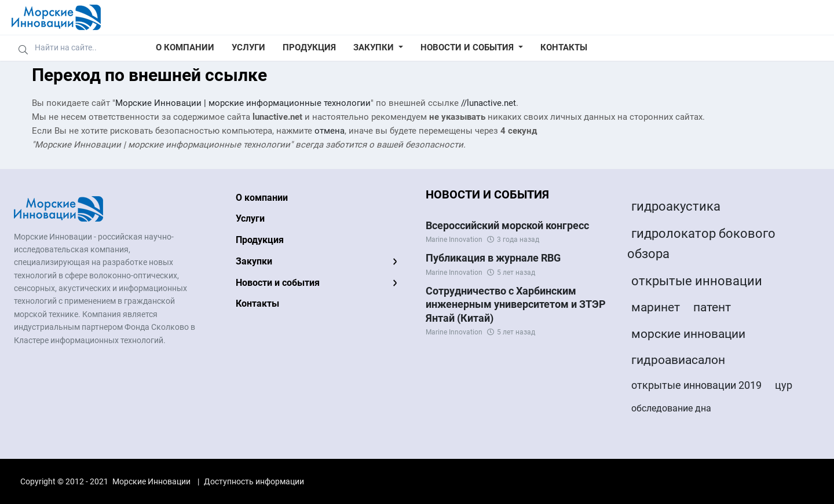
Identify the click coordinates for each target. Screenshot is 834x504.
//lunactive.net (489, 103)
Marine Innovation (454, 240)
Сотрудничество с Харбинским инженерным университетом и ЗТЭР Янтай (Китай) (516, 304)
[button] (378, 48)
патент (712, 307)
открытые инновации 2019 (696, 385)
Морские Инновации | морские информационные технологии (243, 103)
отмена (330, 131)
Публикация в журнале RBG (493, 258)
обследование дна (671, 408)
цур (784, 385)
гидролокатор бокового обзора (701, 244)
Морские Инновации (151, 481)
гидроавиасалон (678, 360)
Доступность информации (254, 481)
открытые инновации (697, 281)
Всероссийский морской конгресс (507, 225)
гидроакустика (676, 206)
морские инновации (688, 334)
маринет (656, 307)
